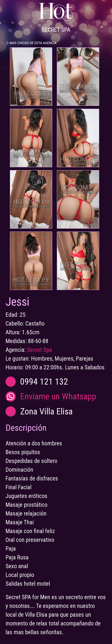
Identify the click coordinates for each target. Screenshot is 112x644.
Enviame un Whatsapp (58, 396)
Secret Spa (39, 350)
